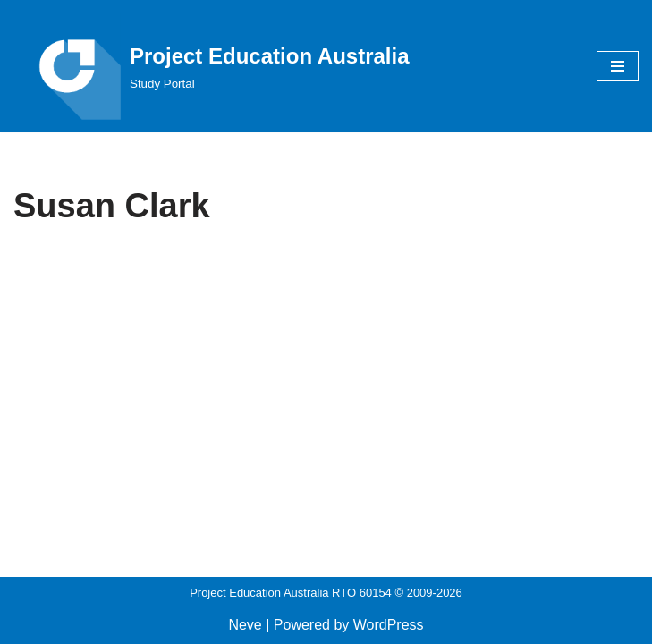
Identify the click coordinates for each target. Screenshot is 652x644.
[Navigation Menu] (618, 66)
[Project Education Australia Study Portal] (212, 66)
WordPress (389, 625)
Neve (245, 625)
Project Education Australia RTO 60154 (291, 593)
